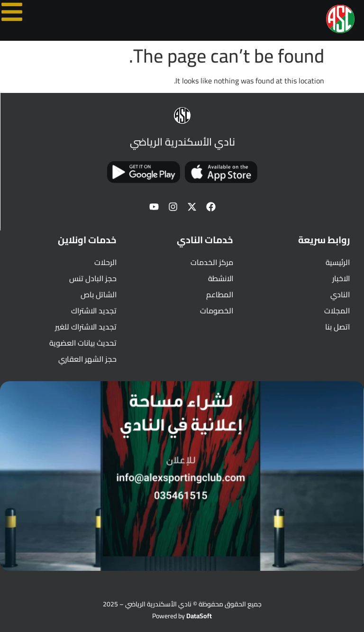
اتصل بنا (337, 327)
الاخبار (341, 278)
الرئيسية (338, 262)
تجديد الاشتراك (94, 311)
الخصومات (217, 311)
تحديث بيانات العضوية (83, 343)
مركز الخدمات (212, 262)
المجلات (337, 311)
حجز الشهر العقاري (87, 359)
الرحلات (105, 262)
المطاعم (220, 294)
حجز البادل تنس (93, 278)
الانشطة (221, 278)
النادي (340, 294)
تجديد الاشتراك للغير (86, 327)
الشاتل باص (99, 294)
